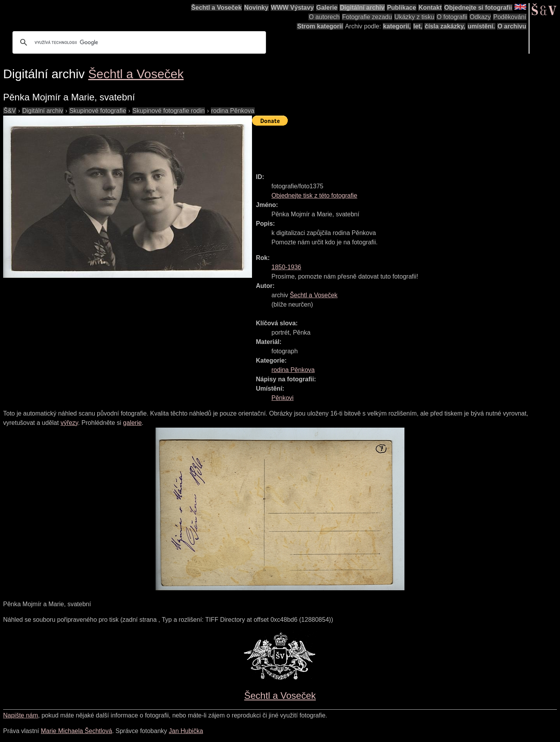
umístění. (481, 26)
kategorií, (397, 26)
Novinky (256, 8)
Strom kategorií (320, 26)
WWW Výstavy (292, 8)
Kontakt (430, 8)
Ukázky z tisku (414, 17)
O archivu (512, 26)
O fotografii (452, 17)
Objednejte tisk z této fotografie (314, 196)
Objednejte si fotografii (478, 8)
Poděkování (510, 17)
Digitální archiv (362, 8)
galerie (132, 423)
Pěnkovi (283, 398)
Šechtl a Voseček (217, 8)
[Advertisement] (394, 146)
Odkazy (480, 17)
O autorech (324, 17)
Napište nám (21, 715)
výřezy (69, 423)
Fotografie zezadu (367, 17)
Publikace (402, 8)
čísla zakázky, (445, 26)
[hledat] (138, 42)
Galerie (327, 8)
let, (418, 26)
